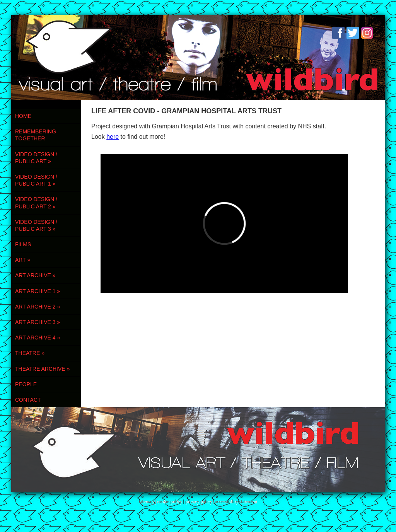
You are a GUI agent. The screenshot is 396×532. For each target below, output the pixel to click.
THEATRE (30, 353)
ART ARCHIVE (35, 275)
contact (28, 400)
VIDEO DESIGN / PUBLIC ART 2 (36, 203)
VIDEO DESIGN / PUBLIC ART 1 (36, 180)
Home (23, 116)
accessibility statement (236, 501)
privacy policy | (200, 501)
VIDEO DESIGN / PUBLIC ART (36, 158)
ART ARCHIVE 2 (38, 307)
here (113, 137)
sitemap (146, 501)
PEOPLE (26, 384)
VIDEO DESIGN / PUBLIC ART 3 (36, 225)
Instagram (367, 33)
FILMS (23, 244)
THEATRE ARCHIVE (42, 369)
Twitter (353, 33)
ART (23, 260)
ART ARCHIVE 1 (38, 291)
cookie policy (169, 501)
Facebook (338, 33)
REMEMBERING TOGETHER (36, 135)
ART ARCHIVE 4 (38, 338)
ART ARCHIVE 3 (38, 322)
